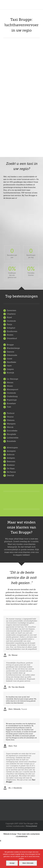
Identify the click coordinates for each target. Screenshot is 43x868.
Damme (10, 352)
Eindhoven (12, 331)
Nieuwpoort (13, 390)
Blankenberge (13, 348)
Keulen (10, 335)
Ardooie (11, 455)
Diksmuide (12, 355)
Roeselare (11, 403)
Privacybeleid (31, 826)
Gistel (9, 359)
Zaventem (12, 310)
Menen (10, 383)
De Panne (11, 472)
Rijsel (9, 317)
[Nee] (40, 859)
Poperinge (12, 400)
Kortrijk (10, 373)
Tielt (9, 407)
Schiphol (11, 328)
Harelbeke (11, 362)
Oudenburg (12, 396)
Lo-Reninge (12, 379)
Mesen (10, 386)
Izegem (10, 369)
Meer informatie (28, 863)
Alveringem (12, 448)
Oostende (11, 321)
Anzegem (11, 451)
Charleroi (11, 314)
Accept (12, 863)
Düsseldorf (12, 338)
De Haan (11, 469)
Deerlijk (10, 475)
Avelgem (11, 458)
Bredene (11, 465)
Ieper (9, 366)
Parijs (9, 324)
